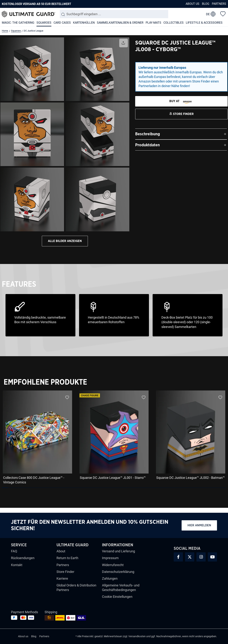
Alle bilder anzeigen (65, 241)
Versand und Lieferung (118, 551)
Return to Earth (67, 558)
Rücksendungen (23, 558)
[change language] (211, 14)
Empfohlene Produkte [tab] (45, 382)
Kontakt (17, 565)
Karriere (62, 578)
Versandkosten (137, 636)
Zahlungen (110, 578)
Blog (206, 4)
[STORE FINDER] (181, 101)
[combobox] (114, 14)
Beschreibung (148, 134)
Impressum (110, 558)
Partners (219, 4)
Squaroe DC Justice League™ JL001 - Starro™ (113, 478)
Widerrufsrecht (113, 565)
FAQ (14, 551)
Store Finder (65, 572)
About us (193, 4)
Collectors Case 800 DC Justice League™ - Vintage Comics (34, 480)
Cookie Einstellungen (117, 597)
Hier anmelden (199, 525)
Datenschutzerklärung (118, 572)
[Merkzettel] (223, 14)
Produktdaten (147, 145)
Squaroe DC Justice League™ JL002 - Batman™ (190, 478)
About (61, 551)
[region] (114, 439)
